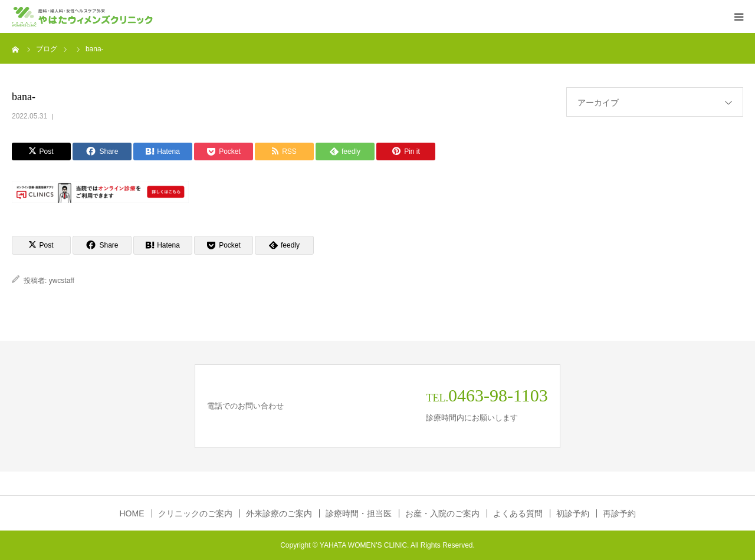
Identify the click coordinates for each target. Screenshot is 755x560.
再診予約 (619, 513)
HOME (132, 513)
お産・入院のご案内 (442, 513)
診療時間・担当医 (359, 513)
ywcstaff (62, 281)
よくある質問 (518, 513)
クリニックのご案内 (195, 513)
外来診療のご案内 (279, 513)
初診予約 (573, 513)
